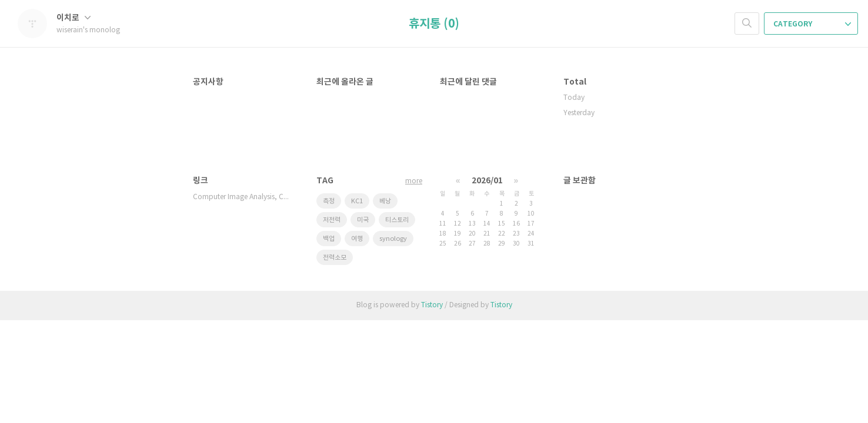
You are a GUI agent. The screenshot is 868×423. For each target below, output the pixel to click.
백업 (329, 239)
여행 (357, 239)
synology (393, 239)
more (414, 181)
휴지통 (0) (434, 24)
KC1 (357, 201)
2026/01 (487, 181)
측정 (329, 201)
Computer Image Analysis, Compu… (243, 197)
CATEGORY (812, 24)
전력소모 (335, 258)
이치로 (74, 18)
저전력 (332, 220)
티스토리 (397, 220)
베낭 (385, 201)
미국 (363, 220)
